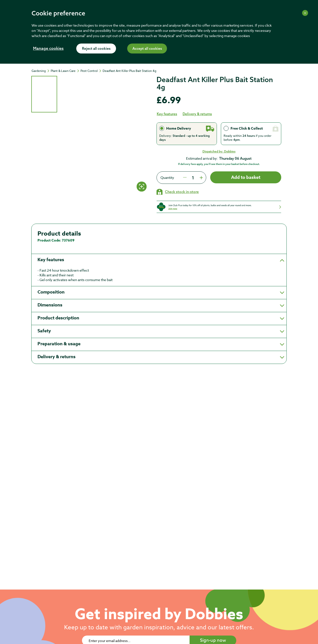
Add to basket (246, 177)
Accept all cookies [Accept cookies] (147, 49)
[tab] (44, 94)
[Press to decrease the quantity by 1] (185, 178)
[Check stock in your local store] (178, 192)
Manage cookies (48, 49)
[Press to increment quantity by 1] (201, 178)
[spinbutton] (193, 178)
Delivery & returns (197, 114)
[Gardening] (41, 71)
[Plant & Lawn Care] (65, 71)
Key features (167, 114)
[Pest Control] (91, 71)
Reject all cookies (96, 49)
